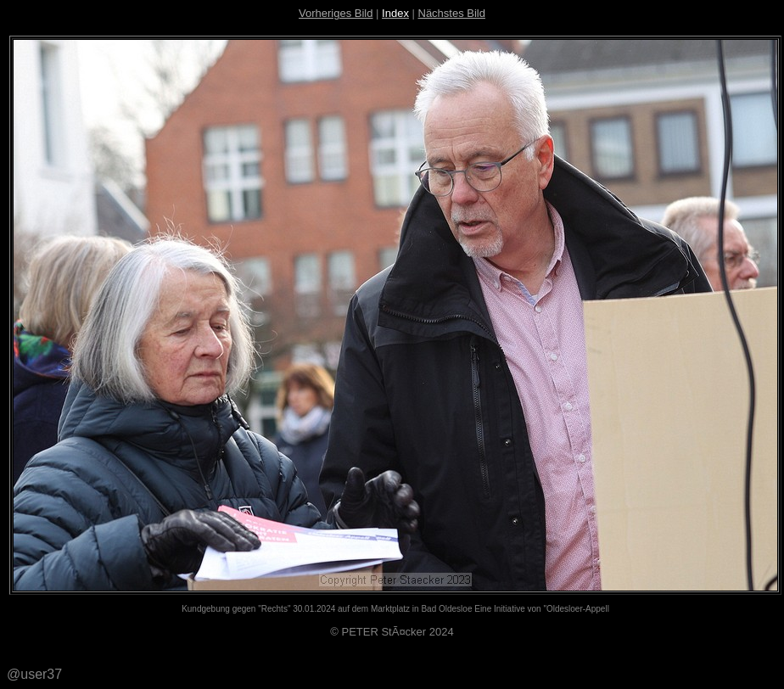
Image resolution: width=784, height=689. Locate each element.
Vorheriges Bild (336, 13)
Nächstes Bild (452, 13)
